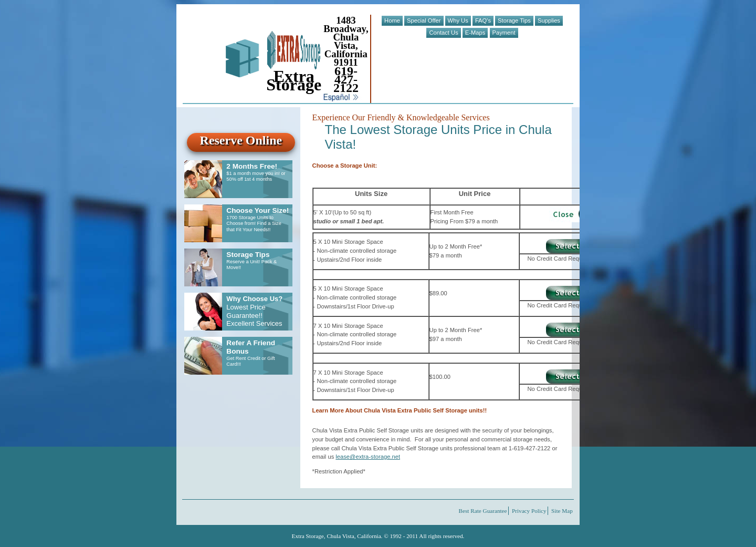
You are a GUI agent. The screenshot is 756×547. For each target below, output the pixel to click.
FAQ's (483, 20)
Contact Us (443, 33)
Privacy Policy (529, 511)
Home (392, 20)
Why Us (458, 20)
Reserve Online (241, 140)
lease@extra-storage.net (368, 457)
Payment (504, 33)
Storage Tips (514, 20)
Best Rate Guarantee (483, 511)
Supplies (549, 20)
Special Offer (424, 20)
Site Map (562, 511)
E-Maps (475, 33)
